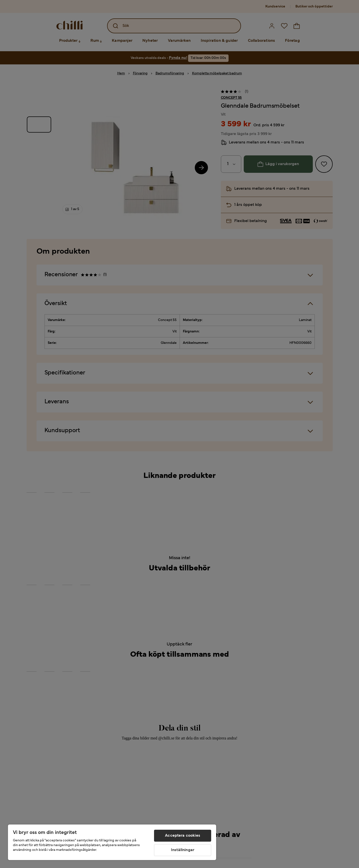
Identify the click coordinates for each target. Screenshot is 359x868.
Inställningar (183, 850)
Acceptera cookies (183, 836)
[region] (112, 842)
